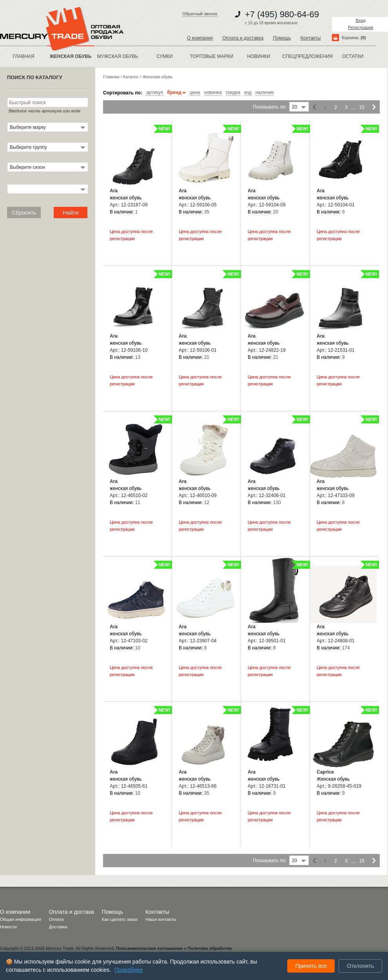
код (248, 93)
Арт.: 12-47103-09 (336, 495)
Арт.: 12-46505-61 (129, 786)
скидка (233, 93)
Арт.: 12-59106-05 (198, 205)
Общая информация (21, 919)
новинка (213, 93)
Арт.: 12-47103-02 (129, 641)
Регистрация (361, 27)
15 (362, 107)
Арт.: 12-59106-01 (198, 350)
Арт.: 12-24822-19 (267, 350)
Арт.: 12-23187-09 (129, 205)
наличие (265, 93)
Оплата (56, 919)
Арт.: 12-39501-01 (267, 641)
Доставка (58, 927)
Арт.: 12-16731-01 (267, 786)
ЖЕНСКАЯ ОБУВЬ (71, 56)
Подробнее (129, 970)
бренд (177, 93)
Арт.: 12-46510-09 (198, 495)
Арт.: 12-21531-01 (336, 350)
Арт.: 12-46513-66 (198, 786)
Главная (23, 56)
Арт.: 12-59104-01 (336, 205)
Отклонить (360, 966)
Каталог (131, 77)
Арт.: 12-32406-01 (267, 495)
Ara (114, 191)
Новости (8, 927)
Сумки (165, 56)
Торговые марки (212, 56)
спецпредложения (306, 56)
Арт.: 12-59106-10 (129, 350)
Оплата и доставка (243, 38)
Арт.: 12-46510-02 (129, 495)
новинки (259, 56)
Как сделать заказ (120, 919)
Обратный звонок (200, 14)
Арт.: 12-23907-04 (198, 641)
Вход (361, 20)
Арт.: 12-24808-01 (336, 641)
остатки (353, 56)
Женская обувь (157, 77)
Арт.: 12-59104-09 (267, 205)
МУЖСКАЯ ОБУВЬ (118, 56)
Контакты (310, 38)
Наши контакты (161, 919)
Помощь (282, 38)
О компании (200, 38)
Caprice (325, 772)
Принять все (311, 966)
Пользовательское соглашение (149, 948)
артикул (155, 93)
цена (195, 93)
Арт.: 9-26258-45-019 (339, 786)
